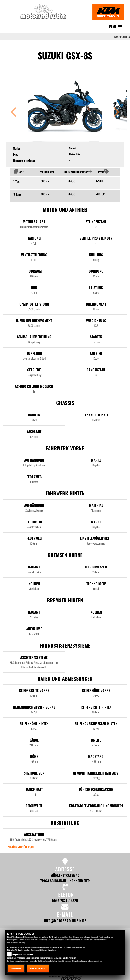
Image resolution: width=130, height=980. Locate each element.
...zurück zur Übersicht (21, 847)
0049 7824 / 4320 (65, 901)
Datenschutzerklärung (18, 942)
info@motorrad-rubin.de (65, 921)
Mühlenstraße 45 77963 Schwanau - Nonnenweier (65, 878)
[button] (13, 113)
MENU (117, 28)
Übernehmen (16, 968)
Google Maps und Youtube (23, 954)
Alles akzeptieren (38, 968)
